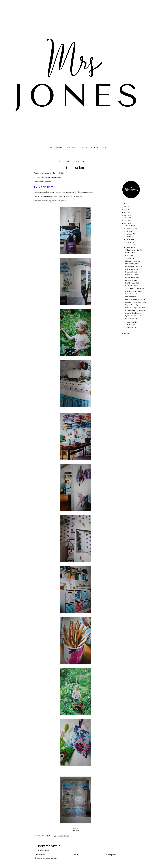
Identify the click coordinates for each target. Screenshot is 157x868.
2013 (126, 218)
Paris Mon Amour (131, 319)
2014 (126, 215)
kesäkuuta (129, 242)
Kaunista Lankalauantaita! (134, 266)
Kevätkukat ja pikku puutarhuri (135, 299)
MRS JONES (59, 147)
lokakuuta (129, 231)
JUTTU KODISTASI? (72, 147)
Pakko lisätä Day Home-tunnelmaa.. (137, 308)
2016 (126, 210)
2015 (126, 212)
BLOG (50, 147)
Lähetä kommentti (43, 851)
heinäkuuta (130, 239)
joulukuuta (129, 226)
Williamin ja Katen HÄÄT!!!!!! (134, 250)
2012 (126, 221)
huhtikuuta (129, 248)
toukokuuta (130, 245)
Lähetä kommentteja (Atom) (47, 858)
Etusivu (75, 855)
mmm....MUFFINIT (131, 280)
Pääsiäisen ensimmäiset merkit (136, 302)
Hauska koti (129, 256)
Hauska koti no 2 (131, 253)
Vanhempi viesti (111, 855)
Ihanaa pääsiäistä (131, 272)
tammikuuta (130, 328)
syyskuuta (129, 234)
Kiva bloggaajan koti (132, 283)
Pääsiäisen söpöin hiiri (133, 261)
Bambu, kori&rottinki (132, 275)
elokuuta (129, 237)
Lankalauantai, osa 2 (132, 264)
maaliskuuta (130, 322)
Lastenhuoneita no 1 (132, 277)
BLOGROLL (105, 147)
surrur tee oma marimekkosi (135, 288)
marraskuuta (130, 228)
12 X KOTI (85, 147)
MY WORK (94, 147)
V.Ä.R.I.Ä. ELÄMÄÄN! (132, 286)
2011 (126, 223)
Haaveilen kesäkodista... (133, 313)
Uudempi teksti (40, 855)
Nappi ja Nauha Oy (132, 305)
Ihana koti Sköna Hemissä (134, 291)
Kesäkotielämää (131, 297)
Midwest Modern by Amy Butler (136, 310)
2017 (126, 207)
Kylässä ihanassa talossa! (134, 316)
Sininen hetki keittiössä (133, 294)
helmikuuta (130, 325)
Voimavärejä (130, 258)
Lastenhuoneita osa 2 (132, 269)
